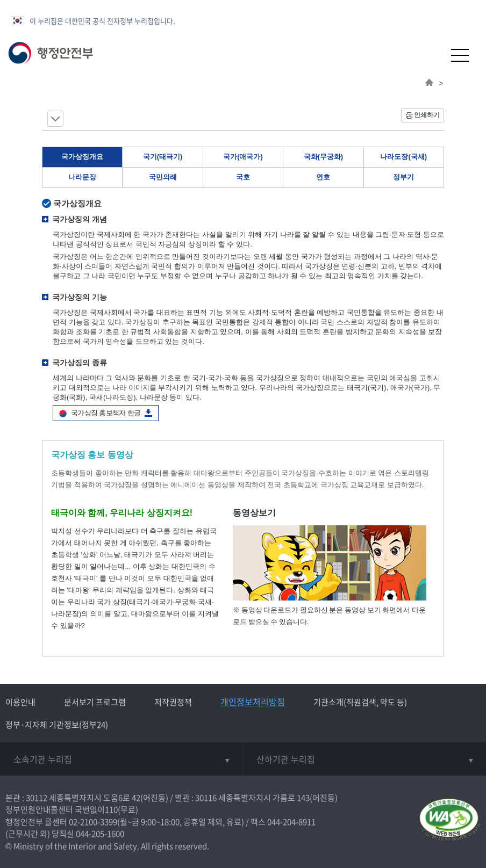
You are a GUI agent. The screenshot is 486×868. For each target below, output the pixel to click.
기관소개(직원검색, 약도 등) (360, 702)
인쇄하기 (427, 115)
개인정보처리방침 (253, 701)
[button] (434, 55)
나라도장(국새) (403, 157)
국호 (243, 177)
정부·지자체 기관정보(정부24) (57, 725)
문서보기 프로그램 (95, 702)
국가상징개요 (82, 157)
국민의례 (163, 177)
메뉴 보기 (55, 119)
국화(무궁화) (324, 157)
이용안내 (20, 702)
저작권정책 (173, 702)
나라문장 (82, 177)
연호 (323, 177)
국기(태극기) (163, 157)
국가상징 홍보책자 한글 (106, 413)
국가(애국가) (243, 157)
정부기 (403, 177)
